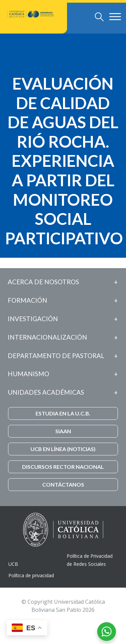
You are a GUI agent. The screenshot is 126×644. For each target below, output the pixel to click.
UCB (13, 564)
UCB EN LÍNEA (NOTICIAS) (63, 449)
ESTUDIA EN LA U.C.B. (63, 413)
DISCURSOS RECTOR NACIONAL (63, 467)
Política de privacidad (31, 575)
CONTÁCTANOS (63, 484)
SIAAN (63, 431)
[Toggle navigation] (99, 17)
